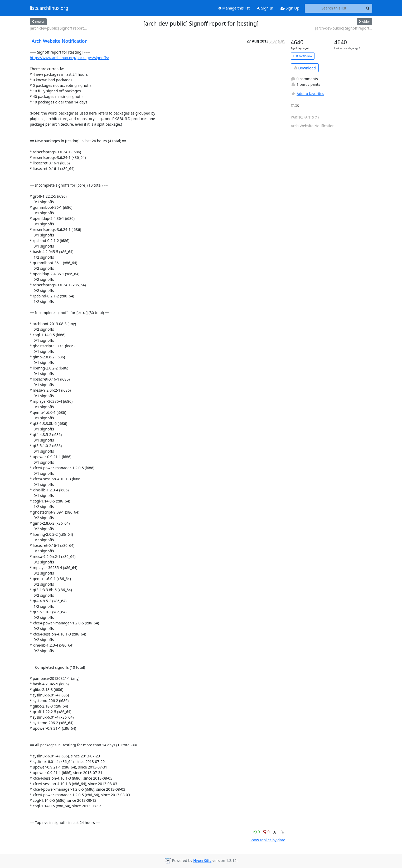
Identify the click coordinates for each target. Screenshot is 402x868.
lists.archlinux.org (49, 8)
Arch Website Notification (60, 41)
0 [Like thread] (257, 832)
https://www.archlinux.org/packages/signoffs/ (69, 58)
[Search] (367, 8)
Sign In (265, 8)
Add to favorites (307, 94)
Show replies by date (267, 840)
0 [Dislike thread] (267, 832)
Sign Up (290, 8)
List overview (303, 56)
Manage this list (234, 8)
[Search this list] (334, 8)
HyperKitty (202, 860)
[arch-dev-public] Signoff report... (58, 28)
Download (305, 68)
